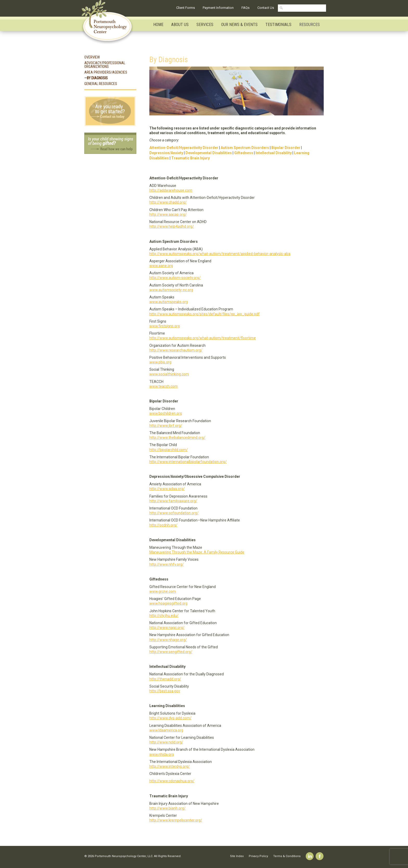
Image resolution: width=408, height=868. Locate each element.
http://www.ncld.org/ (166, 742)
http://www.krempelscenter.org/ (176, 820)
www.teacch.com (164, 386)
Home (158, 25)
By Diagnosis (97, 78)
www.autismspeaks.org (169, 302)
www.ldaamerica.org (166, 730)
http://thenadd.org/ (165, 679)
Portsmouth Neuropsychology (110, 22)
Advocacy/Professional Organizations (105, 65)
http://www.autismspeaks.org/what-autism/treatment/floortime (203, 338)
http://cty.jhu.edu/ (164, 616)
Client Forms (186, 8)
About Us (180, 25)
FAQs (246, 8)
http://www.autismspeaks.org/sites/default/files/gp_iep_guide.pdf (205, 314)
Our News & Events (239, 25)
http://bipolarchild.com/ (169, 450)
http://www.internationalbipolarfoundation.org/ (188, 462)
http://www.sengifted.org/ (171, 652)
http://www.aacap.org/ (168, 214)
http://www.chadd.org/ (168, 202)
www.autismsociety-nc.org (171, 290)
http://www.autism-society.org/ (175, 278)
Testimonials (278, 25)
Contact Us (266, 8)
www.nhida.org (162, 754)
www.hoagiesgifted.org (168, 603)
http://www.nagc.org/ (167, 628)
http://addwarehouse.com (171, 190)
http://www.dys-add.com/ (170, 718)
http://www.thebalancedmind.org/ (177, 438)
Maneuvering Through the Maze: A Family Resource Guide (197, 552)
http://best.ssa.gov (165, 691)
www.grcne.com (163, 591)
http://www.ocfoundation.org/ (174, 513)
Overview (92, 57)
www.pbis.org (160, 362)
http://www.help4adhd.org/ (172, 226)
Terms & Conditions (287, 856)
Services (205, 25)
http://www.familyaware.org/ (173, 501)
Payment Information (218, 8)
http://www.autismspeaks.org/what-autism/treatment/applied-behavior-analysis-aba (220, 254)
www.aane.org (161, 266)
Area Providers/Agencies (106, 72)
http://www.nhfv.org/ (167, 564)
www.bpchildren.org (166, 413)
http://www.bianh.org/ (167, 808)
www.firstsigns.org (165, 326)
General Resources (101, 84)
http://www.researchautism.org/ (176, 350)
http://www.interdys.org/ (170, 766)
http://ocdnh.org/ (163, 525)
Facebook (320, 856)
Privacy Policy (258, 856)
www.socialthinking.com (169, 374)
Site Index (237, 856)
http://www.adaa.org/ (167, 489)
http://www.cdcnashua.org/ (172, 781)
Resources (310, 25)
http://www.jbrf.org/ (166, 426)
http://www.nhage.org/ (168, 640)
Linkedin (310, 856)
